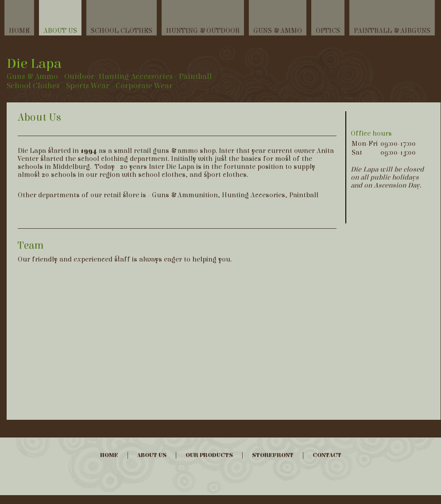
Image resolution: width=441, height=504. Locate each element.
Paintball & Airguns (392, 31)
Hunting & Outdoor (203, 31)
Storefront (273, 455)
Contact (327, 455)
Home (19, 31)
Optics (328, 31)
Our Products (209, 455)
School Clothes (122, 31)
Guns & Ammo (278, 31)
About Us (60, 31)
